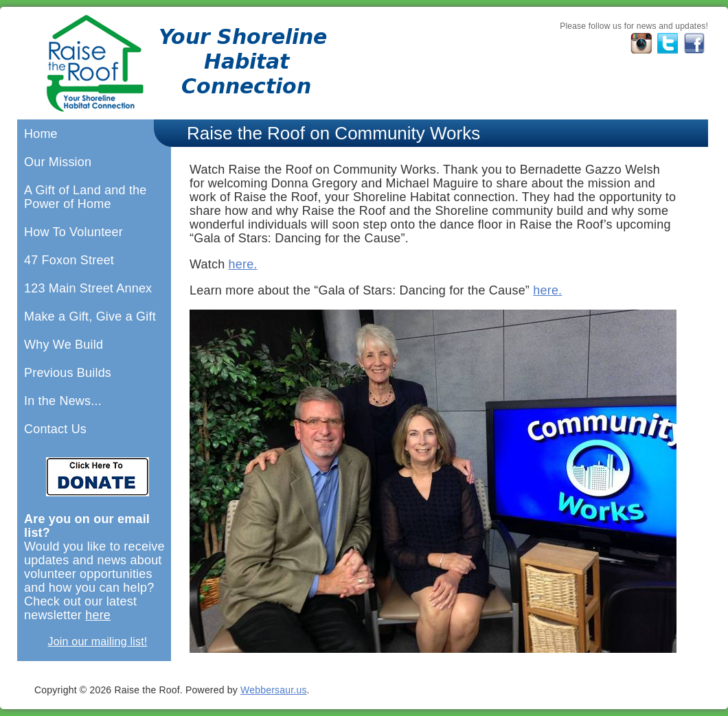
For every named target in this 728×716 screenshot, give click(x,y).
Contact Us (55, 429)
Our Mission (58, 162)
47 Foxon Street (69, 260)
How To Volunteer (73, 232)
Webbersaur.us (274, 690)
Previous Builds (68, 373)
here (98, 615)
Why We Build (64, 345)
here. (243, 264)
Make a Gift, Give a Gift (90, 316)
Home (41, 134)
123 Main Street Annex (88, 288)
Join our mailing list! (98, 642)
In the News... (63, 401)
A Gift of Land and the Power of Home (86, 197)
